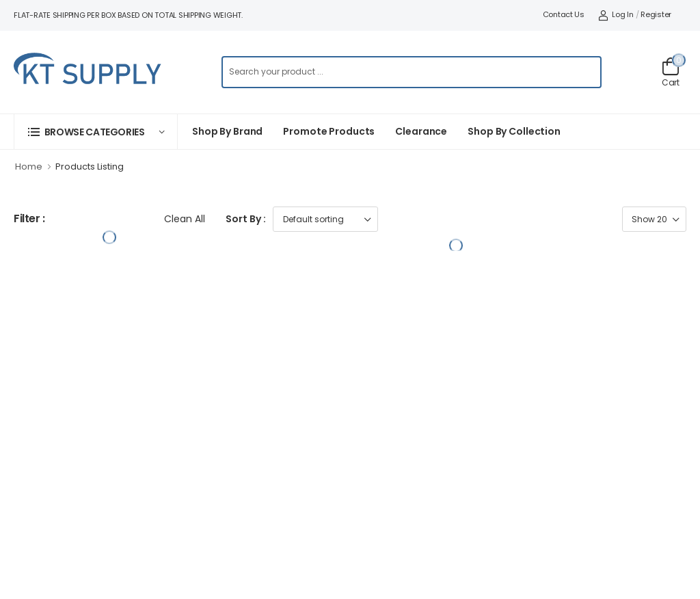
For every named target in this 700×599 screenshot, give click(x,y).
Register (656, 14)
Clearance (421, 131)
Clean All (185, 219)
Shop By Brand (227, 131)
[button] (96, 132)
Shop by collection (514, 131)
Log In (616, 14)
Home (29, 167)
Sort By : (246, 219)
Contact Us (564, 14)
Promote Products (329, 131)
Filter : (29, 219)
